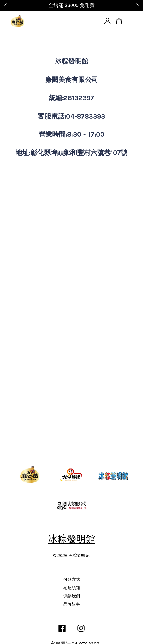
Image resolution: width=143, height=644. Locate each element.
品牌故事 (72, 604)
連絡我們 (72, 596)
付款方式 (72, 579)
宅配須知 (72, 588)
